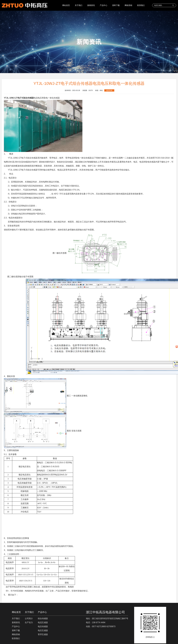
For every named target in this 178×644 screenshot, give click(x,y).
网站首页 (66, 5)
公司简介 (29, 618)
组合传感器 (43, 618)
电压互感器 (43, 630)
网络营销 (128, 5)
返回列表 (109, 90)
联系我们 (141, 5)
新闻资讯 (91, 5)
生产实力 (29, 622)
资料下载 (116, 5)
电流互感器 (43, 622)
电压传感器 (43, 626)
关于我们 (79, 5)
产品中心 (104, 5)
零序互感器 (43, 634)
